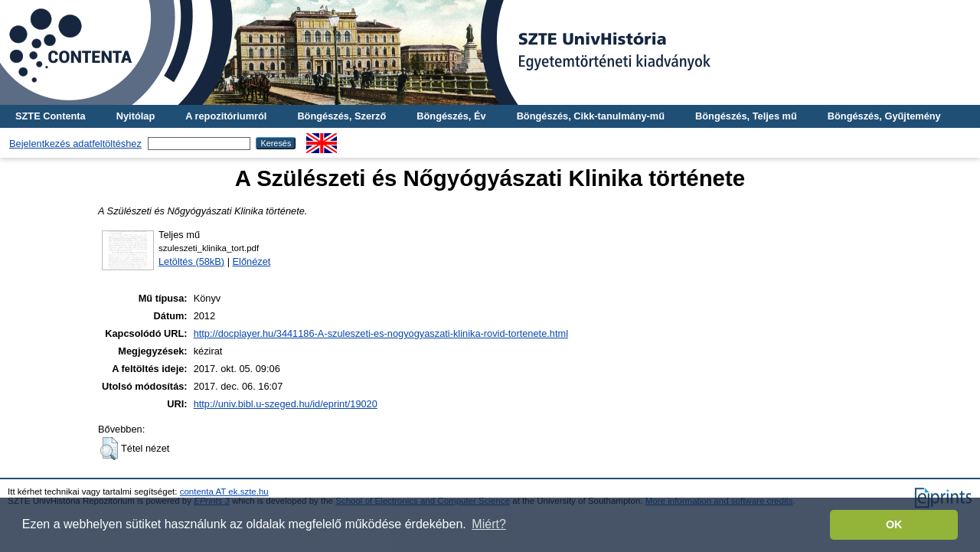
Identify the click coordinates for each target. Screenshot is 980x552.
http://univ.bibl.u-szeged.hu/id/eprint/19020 (286, 404)
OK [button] (894, 524)
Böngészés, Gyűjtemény (884, 116)
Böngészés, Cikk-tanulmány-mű (591, 116)
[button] (109, 449)
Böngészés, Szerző (341, 116)
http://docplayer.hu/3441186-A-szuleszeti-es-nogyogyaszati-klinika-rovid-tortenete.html (381, 333)
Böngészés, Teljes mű (746, 116)
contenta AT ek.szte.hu (224, 492)
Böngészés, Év (451, 116)
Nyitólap (136, 116)
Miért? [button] (488, 524)
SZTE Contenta (51, 116)
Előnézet (252, 261)
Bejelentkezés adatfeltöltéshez (75, 144)
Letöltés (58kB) (191, 261)
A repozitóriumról (226, 116)
